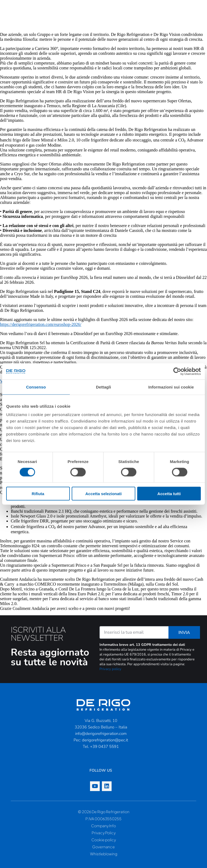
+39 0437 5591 (104, 747)
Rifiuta (38, 494)
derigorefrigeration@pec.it (105, 740)
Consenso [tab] (36, 387)
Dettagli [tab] (103, 387)
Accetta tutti (169, 494)
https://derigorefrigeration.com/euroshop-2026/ (41, 324)
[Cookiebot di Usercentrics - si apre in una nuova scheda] (177, 371)
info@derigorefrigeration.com (101, 734)
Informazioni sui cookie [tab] (171, 387)
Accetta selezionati (103, 494)
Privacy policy (110, 669)
